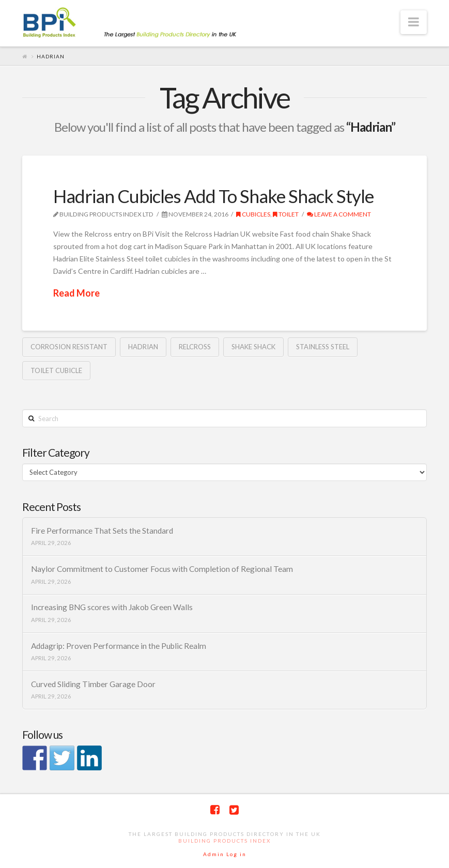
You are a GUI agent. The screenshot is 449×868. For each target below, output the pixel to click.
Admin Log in (225, 854)
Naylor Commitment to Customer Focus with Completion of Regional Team (162, 569)
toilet (286, 214)
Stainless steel (323, 347)
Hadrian (143, 347)
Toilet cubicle (56, 370)
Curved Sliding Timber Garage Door (93, 684)
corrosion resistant (69, 347)
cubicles (253, 214)
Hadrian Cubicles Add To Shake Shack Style (213, 196)
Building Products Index (224, 841)
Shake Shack (253, 347)
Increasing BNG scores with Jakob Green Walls (112, 607)
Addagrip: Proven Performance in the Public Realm (119, 646)
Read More (76, 293)
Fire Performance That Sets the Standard (102, 531)
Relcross (195, 347)
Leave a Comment (339, 214)
